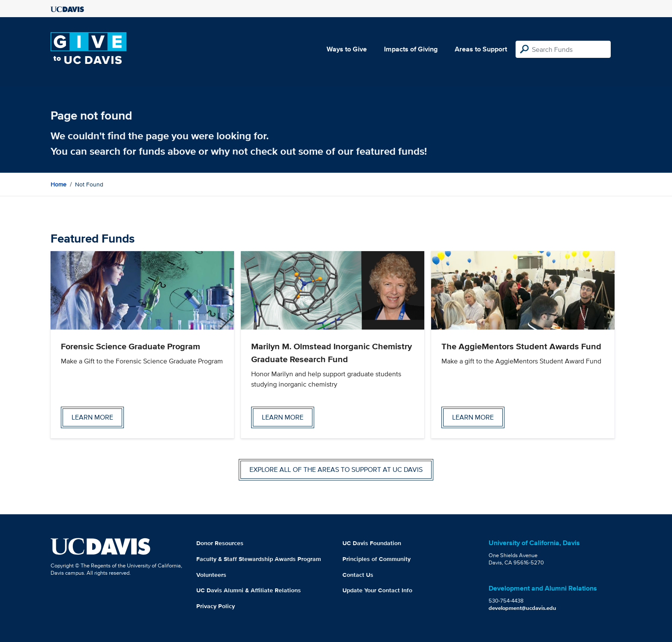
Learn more (92, 417)
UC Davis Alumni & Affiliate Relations (249, 590)
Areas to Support (481, 49)
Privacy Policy (216, 606)
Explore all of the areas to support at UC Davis (336, 469)
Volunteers (211, 575)
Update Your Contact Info (377, 590)
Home (58, 184)
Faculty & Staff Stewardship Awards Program (259, 559)
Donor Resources (220, 543)
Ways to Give (347, 49)
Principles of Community (376, 559)
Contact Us (358, 575)
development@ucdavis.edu (522, 608)
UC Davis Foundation (372, 543)
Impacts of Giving (411, 49)
